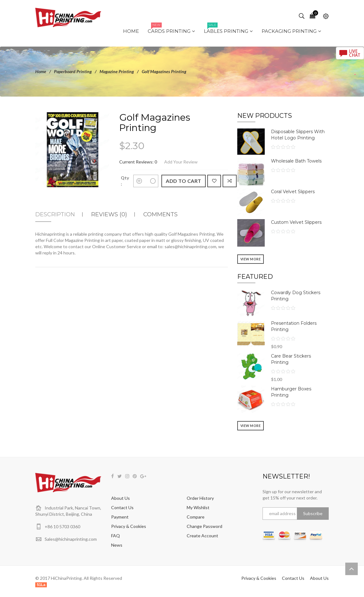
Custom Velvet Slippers (296, 222)
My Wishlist (198, 507)
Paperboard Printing (73, 71)
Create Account (202, 536)
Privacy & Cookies (129, 526)
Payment (120, 517)
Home (41, 71)
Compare (196, 517)
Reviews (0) (109, 214)
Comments (160, 214)
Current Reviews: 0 (138, 162)
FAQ (116, 536)
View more (251, 259)
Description (55, 214)
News (117, 545)
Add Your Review (181, 162)
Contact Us (122, 507)
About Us (121, 498)
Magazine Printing (117, 71)
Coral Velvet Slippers (293, 192)
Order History (200, 498)
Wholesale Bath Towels (296, 161)
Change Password (204, 526)
